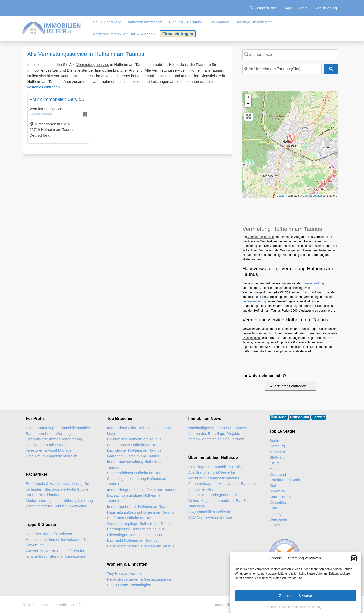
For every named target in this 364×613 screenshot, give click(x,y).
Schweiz (319, 417)
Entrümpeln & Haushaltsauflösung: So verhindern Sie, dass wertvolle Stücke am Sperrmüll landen (57, 489)
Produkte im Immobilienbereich (52, 456)
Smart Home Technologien (129, 585)
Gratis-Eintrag (41, 114)
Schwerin (277, 491)
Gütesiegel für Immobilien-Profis (215, 467)
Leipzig (276, 514)
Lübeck (276, 525)
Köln (273, 508)
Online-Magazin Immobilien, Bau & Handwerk (217, 503)
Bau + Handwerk (107, 22)
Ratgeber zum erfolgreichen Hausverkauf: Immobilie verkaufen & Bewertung (56, 539)
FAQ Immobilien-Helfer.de (210, 512)
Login (303, 8)
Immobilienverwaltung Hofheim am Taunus (136, 464)
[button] (354, 576)
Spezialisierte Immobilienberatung (54, 439)
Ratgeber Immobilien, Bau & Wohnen (124, 34)
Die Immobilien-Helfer (65, 605)
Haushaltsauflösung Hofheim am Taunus (141, 512)
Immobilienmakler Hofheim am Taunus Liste (139, 431)
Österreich (279, 417)
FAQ (287, 8)
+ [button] (248, 97)
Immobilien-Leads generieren (213, 495)
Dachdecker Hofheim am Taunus (134, 450)
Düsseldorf (279, 502)
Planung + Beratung (186, 22)
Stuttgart (277, 457)
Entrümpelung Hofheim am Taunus (136, 529)
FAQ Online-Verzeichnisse (210, 517)
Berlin (274, 440)
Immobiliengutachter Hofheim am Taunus (141, 490)
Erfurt (274, 463)
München (277, 452)
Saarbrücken (280, 497)
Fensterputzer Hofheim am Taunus (136, 445)
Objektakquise (252, 338)
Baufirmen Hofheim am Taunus (133, 518)
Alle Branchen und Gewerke (212, 472)
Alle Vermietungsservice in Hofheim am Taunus (86, 54)
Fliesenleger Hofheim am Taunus (134, 535)
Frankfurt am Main (285, 480)
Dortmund (278, 474)
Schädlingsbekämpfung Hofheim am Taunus (137, 481)
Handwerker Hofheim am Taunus (134, 439)
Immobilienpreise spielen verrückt (216, 439)
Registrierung (326, 8)
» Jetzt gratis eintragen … (290, 386)
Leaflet (281, 196)
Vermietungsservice (93, 64)
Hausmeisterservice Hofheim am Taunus (141, 546)
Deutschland (40, 135)
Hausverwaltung (313, 283)
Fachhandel (219, 22)
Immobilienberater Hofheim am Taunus (139, 507)
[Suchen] (331, 69)
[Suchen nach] (290, 55)
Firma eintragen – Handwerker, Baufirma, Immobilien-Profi (223, 486)
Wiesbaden (279, 519)
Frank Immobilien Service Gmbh (64, 99)
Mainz (275, 469)
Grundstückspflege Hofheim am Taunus (140, 524)
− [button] (248, 104)
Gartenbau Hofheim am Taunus (133, 456)
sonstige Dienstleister (254, 22)
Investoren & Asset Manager (49, 450)
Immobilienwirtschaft (145, 22)
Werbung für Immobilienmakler (214, 478)
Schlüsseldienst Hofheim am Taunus (137, 473)
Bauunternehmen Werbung (48, 433)
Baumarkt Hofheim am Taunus (132, 540)
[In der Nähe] (282, 69)
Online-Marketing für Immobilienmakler (58, 428)
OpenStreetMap (312, 196)
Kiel (273, 486)
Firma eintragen (178, 34)
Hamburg (277, 446)
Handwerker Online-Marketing (51, 445)
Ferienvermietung (254, 301)
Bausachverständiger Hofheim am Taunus (135, 498)
